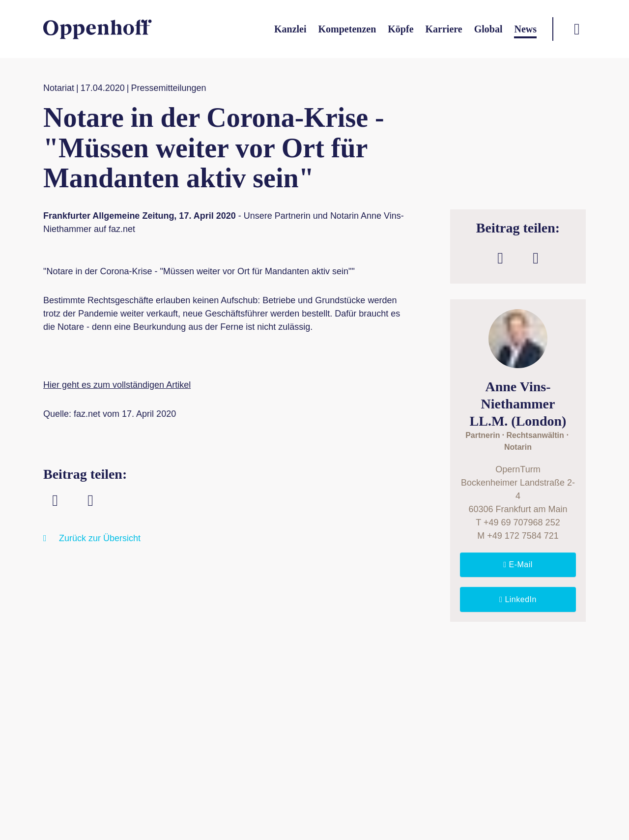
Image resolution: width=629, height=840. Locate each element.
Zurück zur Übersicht (100, 538)
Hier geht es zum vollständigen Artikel (117, 385)
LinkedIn (519, 599)
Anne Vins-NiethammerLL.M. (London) (518, 404)
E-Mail (520, 565)
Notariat (59, 88)
